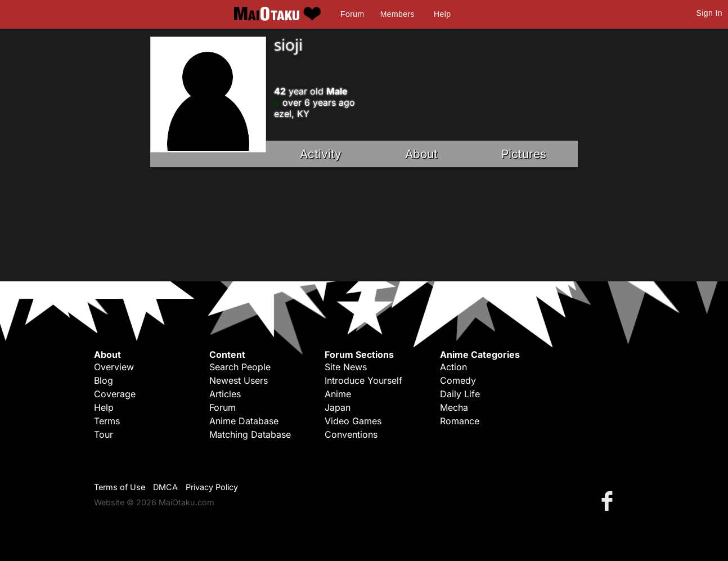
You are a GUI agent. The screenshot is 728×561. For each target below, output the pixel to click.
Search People (240, 367)
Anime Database (244, 421)
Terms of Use (120, 487)
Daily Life (460, 394)
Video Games (353, 421)
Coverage (115, 394)
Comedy (458, 380)
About (421, 154)
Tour (104, 434)
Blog (104, 380)
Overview (114, 367)
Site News (346, 367)
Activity (321, 154)
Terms (107, 421)
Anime (338, 394)
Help (442, 14)
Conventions (351, 434)
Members (397, 14)
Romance (460, 421)
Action (453, 367)
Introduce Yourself (363, 380)
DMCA (165, 487)
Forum (352, 14)
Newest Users (239, 380)
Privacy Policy (212, 487)
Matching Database (250, 434)
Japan (338, 407)
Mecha (454, 407)
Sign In (709, 13)
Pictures (524, 154)
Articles (225, 394)
